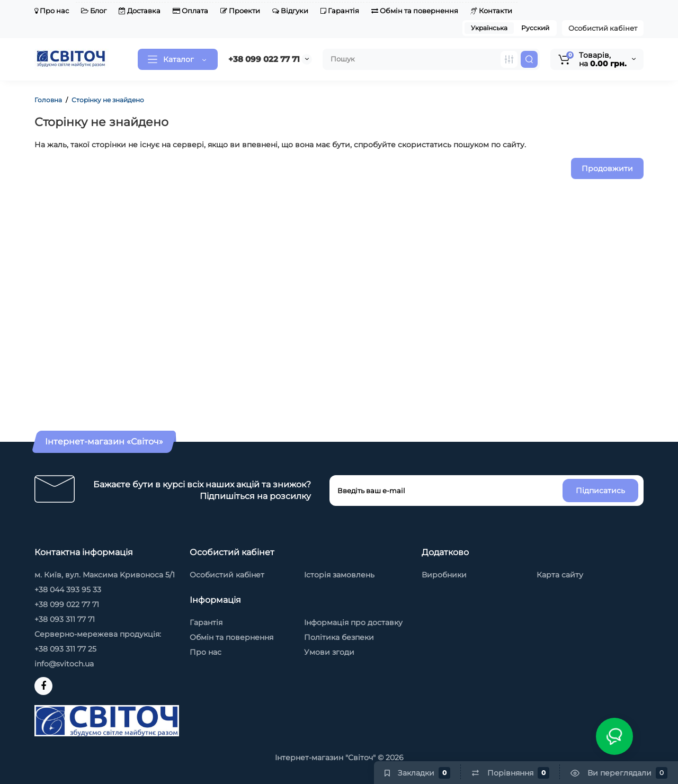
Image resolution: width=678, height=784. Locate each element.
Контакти (491, 11)
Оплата (190, 11)
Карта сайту (560, 575)
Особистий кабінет (603, 28)
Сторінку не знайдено (108, 100)
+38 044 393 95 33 (68, 590)
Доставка (140, 11)
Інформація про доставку (353, 622)
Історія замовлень (339, 575)
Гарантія (340, 11)
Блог (94, 11)
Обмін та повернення (415, 11)
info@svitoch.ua (64, 664)
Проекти (240, 11)
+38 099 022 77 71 (264, 59)
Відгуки (290, 11)
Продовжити (607, 168)
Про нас (52, 11)
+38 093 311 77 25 (65, 649)
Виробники (444, 575)
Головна (48, 100)
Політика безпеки (339, 637)
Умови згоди (329, 652)
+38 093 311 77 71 (65, 619)
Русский (535, 28)
